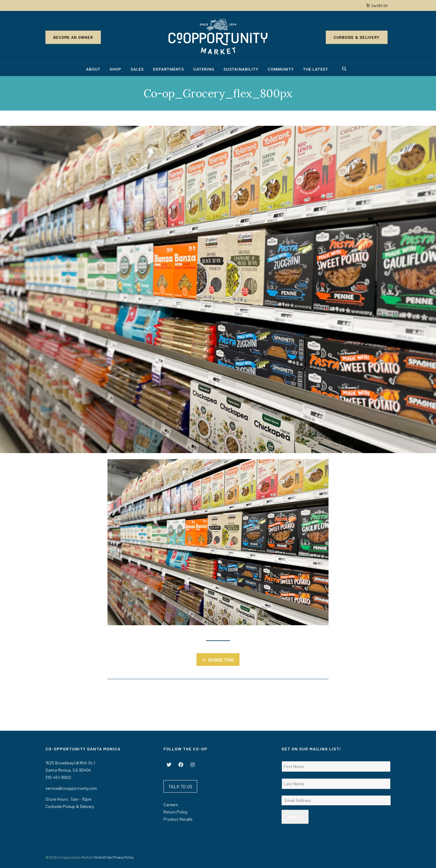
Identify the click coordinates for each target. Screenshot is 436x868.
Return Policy (175, 812)
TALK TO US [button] (180, 786)
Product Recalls (178, 819)
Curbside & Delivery (357, 37)
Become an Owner (73, 37)
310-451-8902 (58, 777)
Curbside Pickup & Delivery (70, 806)
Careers (171, 805)
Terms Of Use (102, 857)
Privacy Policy (123, 857)
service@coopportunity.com (71, 788)
